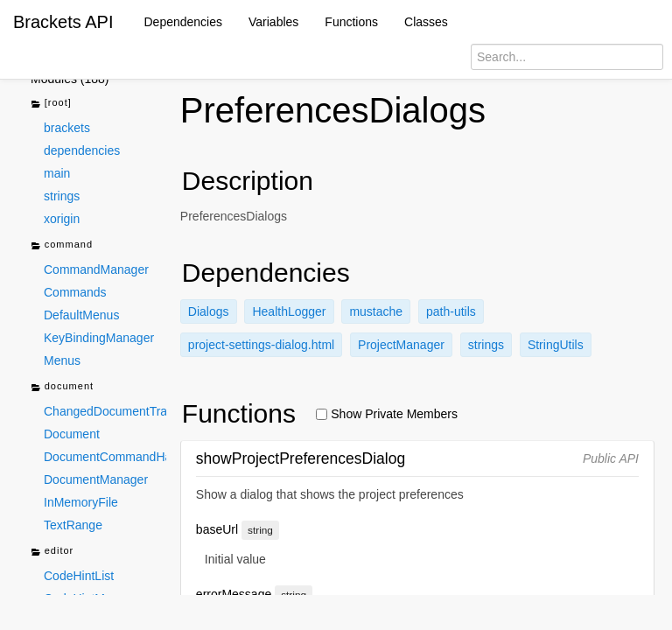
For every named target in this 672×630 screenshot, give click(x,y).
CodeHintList (79, 576)
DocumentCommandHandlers (105, 457)
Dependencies (184, 22)
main (57, 173)
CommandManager (96, 269)
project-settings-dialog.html (261, 345)
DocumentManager (96, 479)
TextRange (73, 525)
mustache (376, 311)
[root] (51, 104)
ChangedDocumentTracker (105, 411)
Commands (75, 292)
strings (62, 196)
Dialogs (209, 311)
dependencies (82, 150)
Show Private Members (387, 414)
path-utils (451, 311)
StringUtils (556, 345)
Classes (426, 22)
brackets (67, 128)
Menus (62, 360)
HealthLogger (289, 311)
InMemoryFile (81, 502)
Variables (273, 22)
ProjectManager (401, 345)
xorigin (62, 219)
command (62, 245)
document (62, 387)
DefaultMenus (81, 315)
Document (72, 434)
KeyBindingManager (99, 338)
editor (52, 552)
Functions (351, 22)
